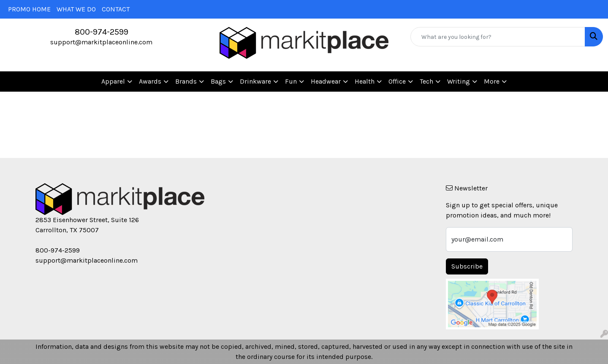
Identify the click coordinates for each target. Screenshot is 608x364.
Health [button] (365, 81)
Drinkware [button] (255, 81)
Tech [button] (426, 81)
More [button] (492, 81)
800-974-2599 (102, 32)
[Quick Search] (498, 37)
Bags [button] (218, 81)
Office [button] (397, 81)
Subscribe (467, 266)
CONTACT (116, 9)
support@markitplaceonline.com (101, 42)
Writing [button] (459, 81)
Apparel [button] (113, 81)
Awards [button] (150, 81)
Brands (186, 81)
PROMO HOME (29, 9)
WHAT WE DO (76, 9)
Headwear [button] (326, 81)
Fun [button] (291, 81)
